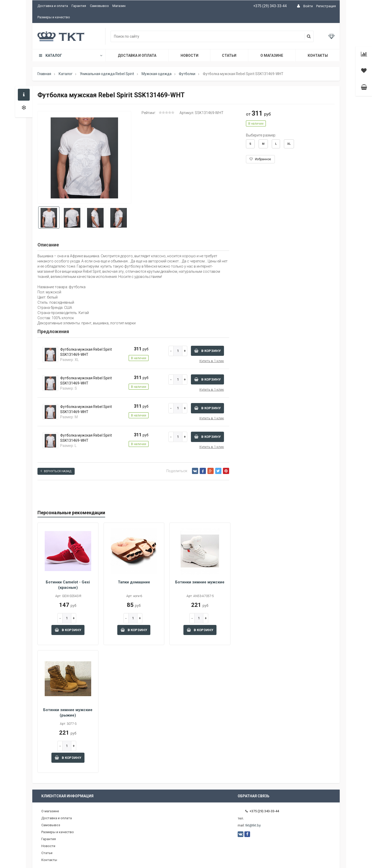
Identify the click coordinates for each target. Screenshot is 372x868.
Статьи (229, 55)
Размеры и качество (54, 17)
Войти (308, 6)
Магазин (119, 6)
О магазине (272, 55)
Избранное (260, 159)
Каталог (70, 55)
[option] (84, 158)
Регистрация (326, 6)
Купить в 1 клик (212, 361)
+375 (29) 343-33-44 (270, 6)
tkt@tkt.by (253, 825)
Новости (189, 55)
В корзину (207, 351)
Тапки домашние (134, 582)
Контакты (318, 55)
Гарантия (79, 6)
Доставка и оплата (53, 6)
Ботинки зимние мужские (200, 582)
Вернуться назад (56, 471)
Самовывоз (99, 6)
